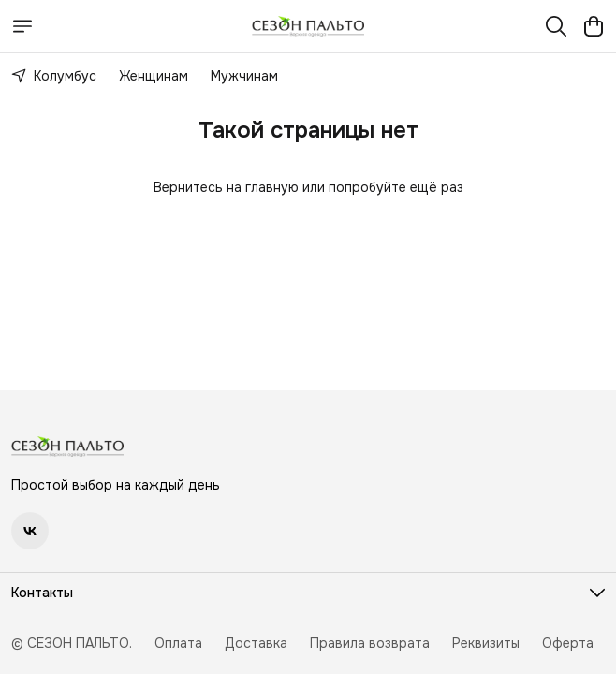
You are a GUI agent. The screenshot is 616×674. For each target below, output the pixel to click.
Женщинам (154, 76)
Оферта (568, 643)
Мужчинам (244, 76)
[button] (30, 531)
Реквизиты (486, 643)
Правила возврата (370, 643)
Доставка (256, 643)
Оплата (178, 643)
